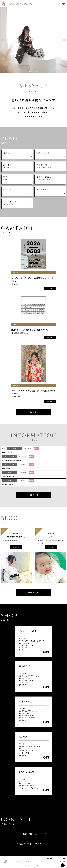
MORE (50, 289)
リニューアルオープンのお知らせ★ (12, 460)
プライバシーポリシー (60, 861)
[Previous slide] (3, 40)
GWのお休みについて (8, 485)
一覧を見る (33, 412)
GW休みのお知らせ (7, 452)
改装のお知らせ (6, 468)
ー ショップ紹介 (62, 859)
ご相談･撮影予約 (34, 834)
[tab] (28, 72)
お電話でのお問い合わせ (33, 844)
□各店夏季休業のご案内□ (9, 477)
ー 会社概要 (49, 859)
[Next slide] (64, 40)
